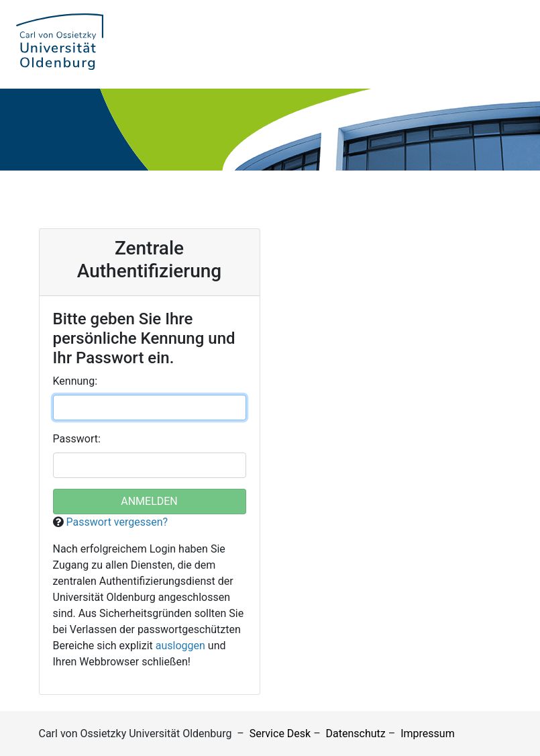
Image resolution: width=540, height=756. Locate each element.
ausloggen (180, 646)
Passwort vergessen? (117, 522)
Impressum (428, 734)
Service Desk (280, 734)
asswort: (77, 439)
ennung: (75, 381)
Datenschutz (356, 734)
